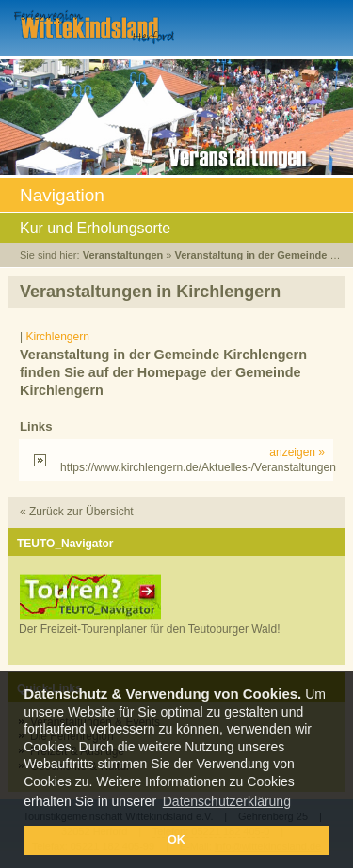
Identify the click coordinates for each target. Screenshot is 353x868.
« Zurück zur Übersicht (77, 512)
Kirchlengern (57, 337)
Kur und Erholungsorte (176, 229)
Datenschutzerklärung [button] (227, 801)
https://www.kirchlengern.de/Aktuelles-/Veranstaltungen (193, 460)
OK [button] (176, 840)
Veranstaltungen (123, 255)
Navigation (176, 197)
